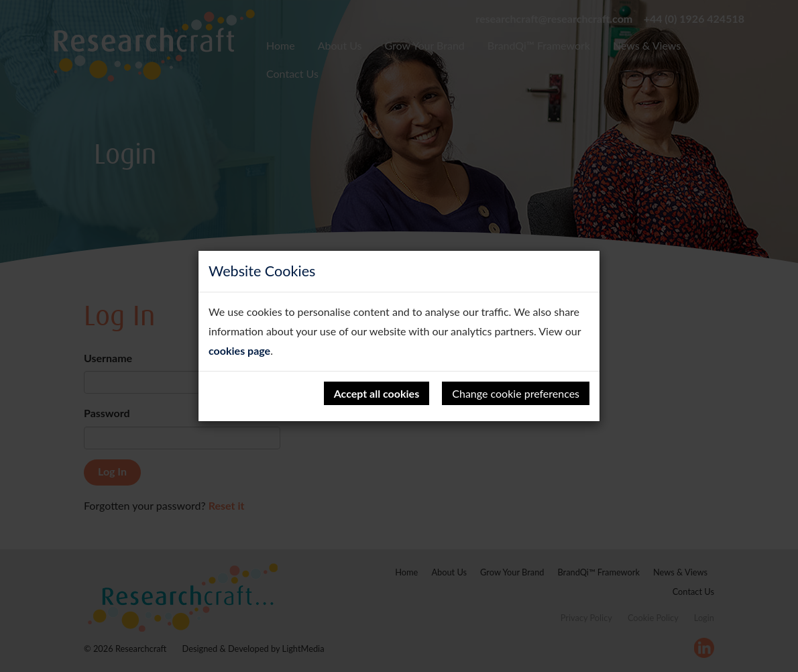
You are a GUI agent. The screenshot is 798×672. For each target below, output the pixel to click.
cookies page (239, 350)
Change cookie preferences (516, 393)
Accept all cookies (377, 393)
